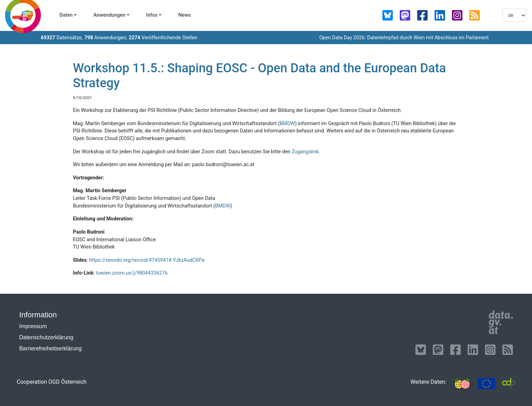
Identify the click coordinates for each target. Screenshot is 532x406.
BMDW (287, 124)
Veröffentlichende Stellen (163, 38)
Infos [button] (152, 15)
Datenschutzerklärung (46, 337)
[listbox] (514, 15)
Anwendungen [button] (109, 15)
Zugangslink (305, 152)
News (184, 15)
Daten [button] (66, 15)
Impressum (33, 326)
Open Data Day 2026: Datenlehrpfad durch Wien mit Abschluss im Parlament (404, 38)
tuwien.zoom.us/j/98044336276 (132, 273)
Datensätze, (62, 38)
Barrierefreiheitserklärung (50, 348)
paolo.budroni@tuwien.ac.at (223, 165)
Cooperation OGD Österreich (52, 382)
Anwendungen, (106, 38)
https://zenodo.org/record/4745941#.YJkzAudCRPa (147, 260)
